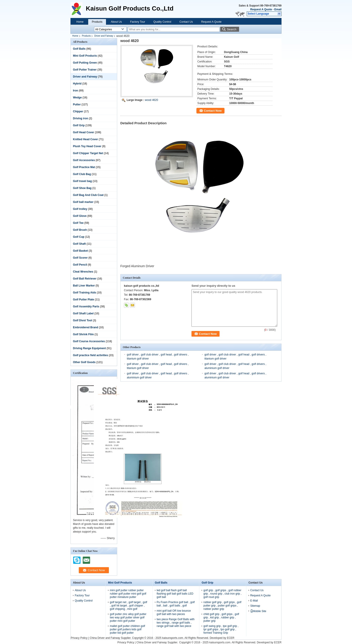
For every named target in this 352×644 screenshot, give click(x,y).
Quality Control (162, 22)
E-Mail (254, 601)
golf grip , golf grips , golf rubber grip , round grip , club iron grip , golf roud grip (222, 594)
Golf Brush (80, 230)
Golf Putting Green (85, 63)
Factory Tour (138, 22)
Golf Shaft (79, 244)
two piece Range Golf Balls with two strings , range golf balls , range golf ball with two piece (176, 623)
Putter (77, 104)
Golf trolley (80, 209)
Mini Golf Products (85, 56)
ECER (231, 638)
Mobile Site (258, 611)
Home (80, 22)
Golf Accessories (84, 160)
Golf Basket (80, 251)
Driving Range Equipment (89, 348)
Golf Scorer (80, 258)
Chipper (78, 111)
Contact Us (186, 22)
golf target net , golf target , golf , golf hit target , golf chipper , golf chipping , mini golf (128, 606)
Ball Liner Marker (84, 286)
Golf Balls (79, 49)
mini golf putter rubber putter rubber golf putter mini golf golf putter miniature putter (128, 594)
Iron (76, 91)
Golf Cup (79, 237)
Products (97, 22)
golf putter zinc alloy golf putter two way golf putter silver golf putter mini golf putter (128, 617)
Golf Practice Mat (84, 167)
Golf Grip (79, 125)
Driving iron (80, 118)
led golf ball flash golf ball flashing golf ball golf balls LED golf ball (175, 594)
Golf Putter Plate (84, 300)
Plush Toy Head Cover (87, 146)
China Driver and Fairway (105, 638)
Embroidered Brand (86, 327)
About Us (116, 22)
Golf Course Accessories (89, 341)
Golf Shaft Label (83, 313)
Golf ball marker (83, 202)
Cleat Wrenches (83, 272)
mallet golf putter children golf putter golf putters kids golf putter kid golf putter (127, 629)
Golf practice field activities (90, 355)
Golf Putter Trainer (85, 70)
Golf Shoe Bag (82, 188)
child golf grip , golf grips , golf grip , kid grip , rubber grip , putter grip (221, 617)
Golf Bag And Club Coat (88, 195)
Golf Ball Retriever (85, 279)
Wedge (77, 98)
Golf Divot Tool (82, 320)
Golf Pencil (80, 265)
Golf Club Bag (82, 174)
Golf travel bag (82, 181)
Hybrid (77, 84)
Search (232, 29)
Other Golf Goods (84, 362)
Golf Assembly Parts (86, 306)
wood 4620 (151, 100)
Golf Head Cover (84, 132)
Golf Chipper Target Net (88, 153)
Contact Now (213, 111)
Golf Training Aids (85, 293)
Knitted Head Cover (85, 139)
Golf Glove (80, 216)
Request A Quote (261, 9)
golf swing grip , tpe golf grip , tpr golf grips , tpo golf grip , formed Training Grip (221, 629)
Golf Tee (78, 223)
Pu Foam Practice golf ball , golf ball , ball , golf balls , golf (176, 604)
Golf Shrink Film (83, 334)
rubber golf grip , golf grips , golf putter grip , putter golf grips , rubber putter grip (222, 606)
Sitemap (255, 606)
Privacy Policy (79, 638)
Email (278, 9)
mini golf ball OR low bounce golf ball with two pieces (174, 612)
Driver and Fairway (104, 36)
